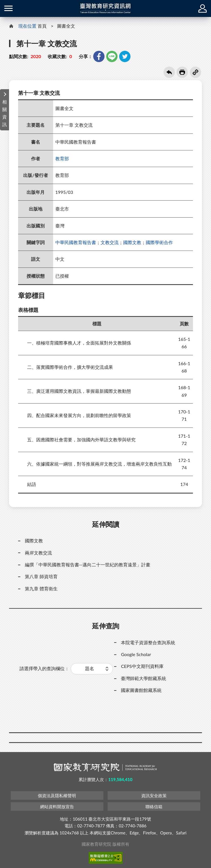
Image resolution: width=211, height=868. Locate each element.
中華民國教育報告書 (76, 242)
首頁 (42, 26)
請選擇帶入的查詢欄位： (44, 668)
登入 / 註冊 (203, 8)
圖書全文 (66, 26)
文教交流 (110, 242)
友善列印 (182, 72)
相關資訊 (5, 113)
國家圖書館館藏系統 (141, 690)
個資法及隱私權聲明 (57, 795)
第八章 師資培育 (41, 576)
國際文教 (132, 242)
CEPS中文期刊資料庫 (142, 666)
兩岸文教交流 (38, 553)
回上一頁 (169, 72)
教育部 (62, 158)
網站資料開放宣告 (57, 806)
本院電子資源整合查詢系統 (148, 642)
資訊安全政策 (154, 795)
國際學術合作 (159, 242)
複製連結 (195, 72)
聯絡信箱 (154, 806)
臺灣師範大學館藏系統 (143, 678)
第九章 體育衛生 (41, 588)
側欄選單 (8, 8)
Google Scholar (136, 654)
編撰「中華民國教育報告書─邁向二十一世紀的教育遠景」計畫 (88, 565)
